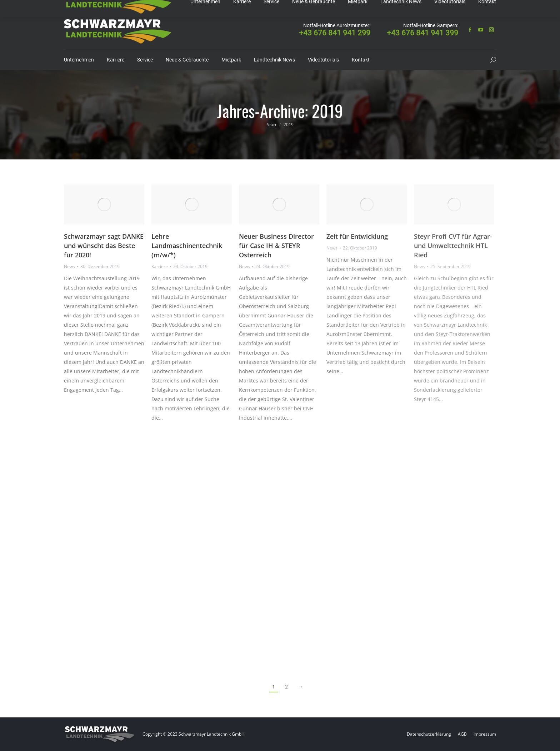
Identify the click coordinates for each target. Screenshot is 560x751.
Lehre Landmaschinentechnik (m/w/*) (187, 246)
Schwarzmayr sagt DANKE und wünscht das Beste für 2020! (104, 246)
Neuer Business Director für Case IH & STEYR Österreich (276, 246)
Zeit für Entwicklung (357, 236)
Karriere (160, 266)
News (69, 266)
